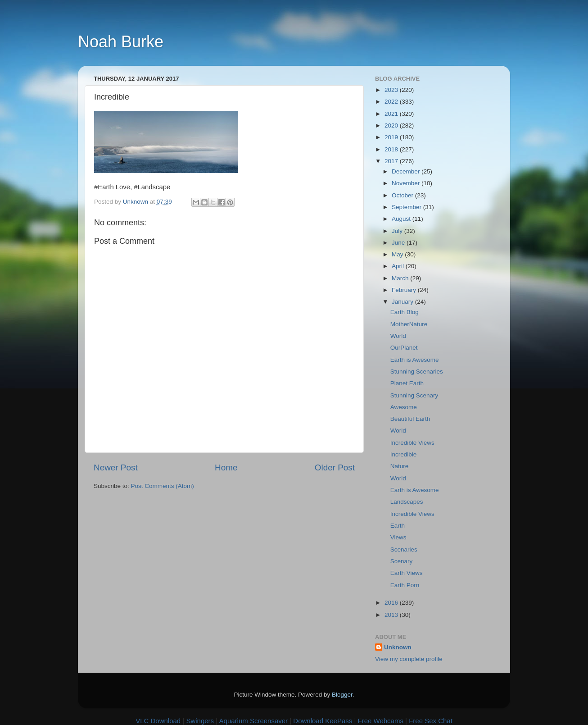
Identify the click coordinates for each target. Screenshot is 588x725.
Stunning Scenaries (417, 372)
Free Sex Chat (431, 721)
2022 (392, 102)
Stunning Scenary (414, 395)
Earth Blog (405, 312)
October (403, 195)
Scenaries (404, 549)
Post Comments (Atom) (163, 486)
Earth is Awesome (415, 360)
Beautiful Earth (410, 419)
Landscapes (407, 502)
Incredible (404, 454)
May (398, 254)
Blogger (342, 695)
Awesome (404, 407)
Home (226, 467)
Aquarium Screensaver (254, 721)
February (405, 290)
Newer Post (116, 467)
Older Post (335, 467)
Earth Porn (405, 585)
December (407, 171)
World (398, 336)
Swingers (200, 721)
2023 (392, 90)
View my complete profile (409, 659)
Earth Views (407, 573)
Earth (398, 526)
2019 (392, 137)
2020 (392, 125)
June (399, 243)
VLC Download (158, 721)
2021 (392, 114)
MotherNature (409, 324)
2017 (392, 161)
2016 (392, 603)
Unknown (398, 647)
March (401, 278)
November (407, 183)
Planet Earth (407, 383)
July (398, 231)
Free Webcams (381, 721)
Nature (400, 466)
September (407, 207)
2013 (392, 615)
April (399, 266)
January (403, 302)
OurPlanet (404, 348)
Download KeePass (323, 721)
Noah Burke (121, 42)
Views (398, 537)
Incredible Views (412, 443)
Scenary (402, 561)
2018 (392, 149)
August (402, 219)
